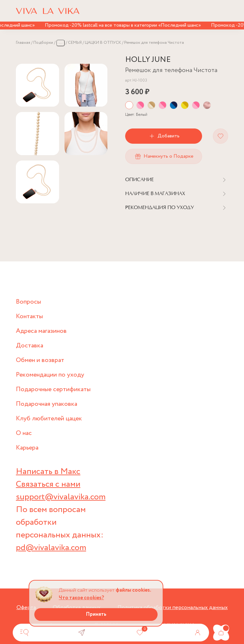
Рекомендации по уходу (50, 375)
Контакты (29, 316)
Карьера (27, 448)
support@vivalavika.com (61, 497)
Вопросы (28, 302)
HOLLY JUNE (148, 60)
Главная (23, 43)
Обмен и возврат (40, 360)
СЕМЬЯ (75, 43)
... (61, 43)
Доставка (30, 346)
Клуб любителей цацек (49, 419)
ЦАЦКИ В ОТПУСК (103, 43)
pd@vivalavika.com (51, 548)
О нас (24, 433)
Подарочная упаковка (47, 404)
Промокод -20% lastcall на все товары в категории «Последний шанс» (125, 25)
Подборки (43, 43)
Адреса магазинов (41, 331)
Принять (96, 614)
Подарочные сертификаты (53, 389)
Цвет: (136, 115)
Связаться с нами (48, 484)
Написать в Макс (48, 472)
